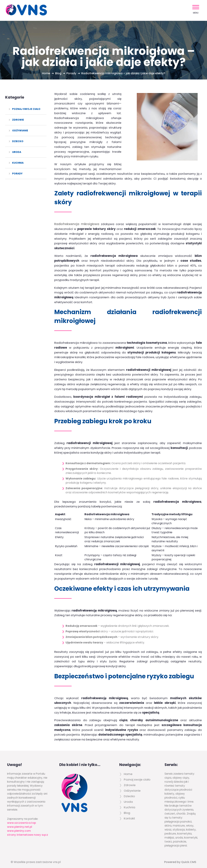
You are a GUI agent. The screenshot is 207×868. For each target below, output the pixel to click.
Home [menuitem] (128, 769)
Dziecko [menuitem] (18, 141)
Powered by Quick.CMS (180, 857)
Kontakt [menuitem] (129, 814)
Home (45, 73)
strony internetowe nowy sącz (28, 830)
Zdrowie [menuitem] (18, 120)
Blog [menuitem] (127, 808)
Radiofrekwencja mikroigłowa (77, 219)
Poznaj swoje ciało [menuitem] (26, 109)
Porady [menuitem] (17, 174)
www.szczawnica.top (21, 818)
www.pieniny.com (19, 826)
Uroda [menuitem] (17, 152)
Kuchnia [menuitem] (18, 163)
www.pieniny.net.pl (20, 822)
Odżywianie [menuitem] (20, 130)
